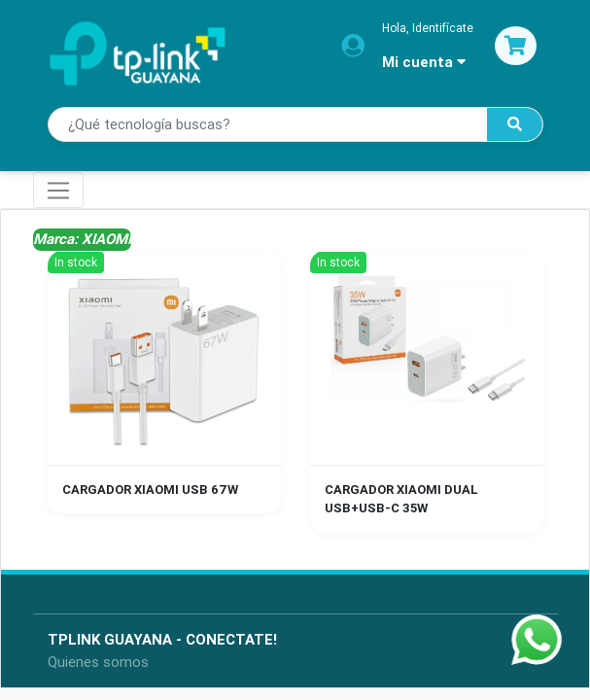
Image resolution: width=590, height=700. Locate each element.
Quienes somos (98, 662)
